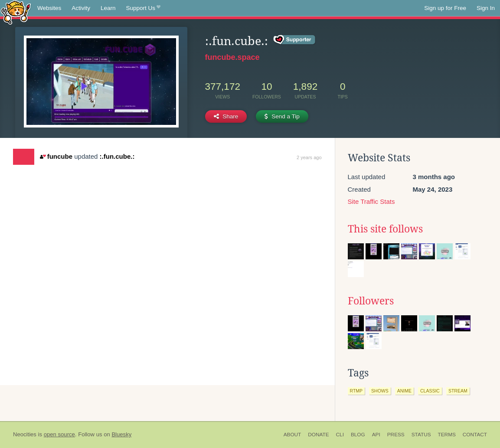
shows (380, 391)
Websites (49, 8)
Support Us (143, 8)
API (376, 435)
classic (430, 391)
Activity (81, 8)
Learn (108, 8)
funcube (56, 156)
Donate (318, 435)
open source (59, 434)
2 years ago (309, 157)
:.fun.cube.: (117, 156)
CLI (340, 435)
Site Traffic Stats (371, 201)
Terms (447, 435)
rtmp (356, 391)
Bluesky (121, 434)
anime (404, 391)
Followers (371, 301)
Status (421, 435)
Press (396, 435)
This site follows (385, 229)
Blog (358, 435)
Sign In (486, 8)
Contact (475, 435)
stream (458, 391)
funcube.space (232, 57)
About (292, 435)
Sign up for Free (445, 8)
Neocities (25, 434)
